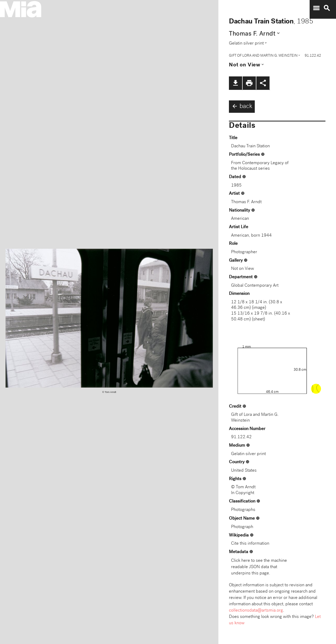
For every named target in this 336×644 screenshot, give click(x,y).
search (327, 8)
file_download (236, 83)
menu (316, 8)
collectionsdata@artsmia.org (256, 611)
